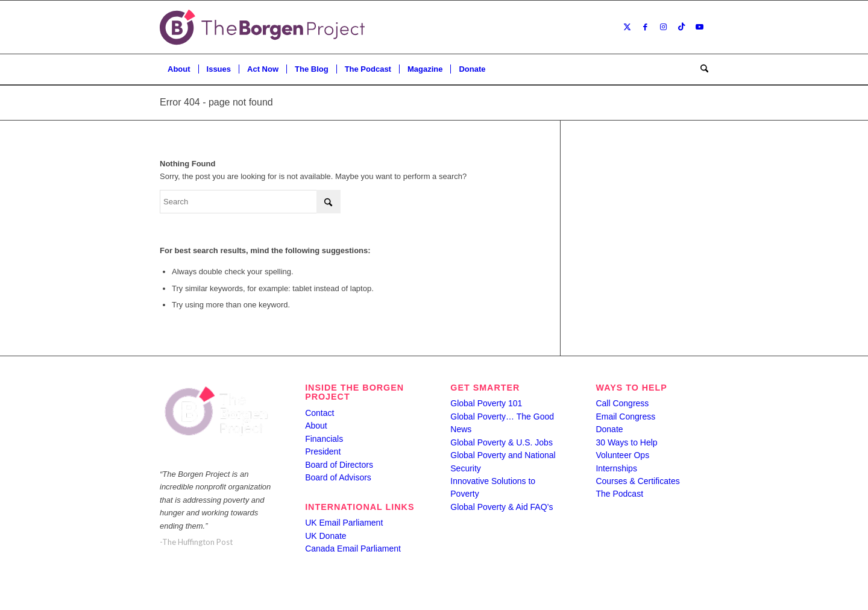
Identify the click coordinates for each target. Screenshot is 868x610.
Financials (324, 439)
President (323, 451)
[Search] (700, 69)
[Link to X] (627, 27)
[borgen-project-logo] (262, 27)
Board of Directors (339, 465)
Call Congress (622, 403)
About (316, 426)
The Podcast (619, 494)
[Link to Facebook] (645, 27)
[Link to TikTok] (681, 27)
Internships (616, 468)
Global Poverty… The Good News (502, 423)
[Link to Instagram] (663, 27)
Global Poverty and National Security (503, 461)
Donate (609, 429)
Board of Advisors (338, 477)
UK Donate (325, 536)
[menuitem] (179, 69)
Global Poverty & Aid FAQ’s (502, 507)
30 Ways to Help (626, 442)
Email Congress (625, 417)
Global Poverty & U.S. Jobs (502, 442)
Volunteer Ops (622, 455)
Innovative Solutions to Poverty (493, 487)
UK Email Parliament (344, 523)
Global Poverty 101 (486, 403)
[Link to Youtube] (699, 27)
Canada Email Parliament (353, 549)
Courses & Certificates (637, 481)
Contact (319, 413)
